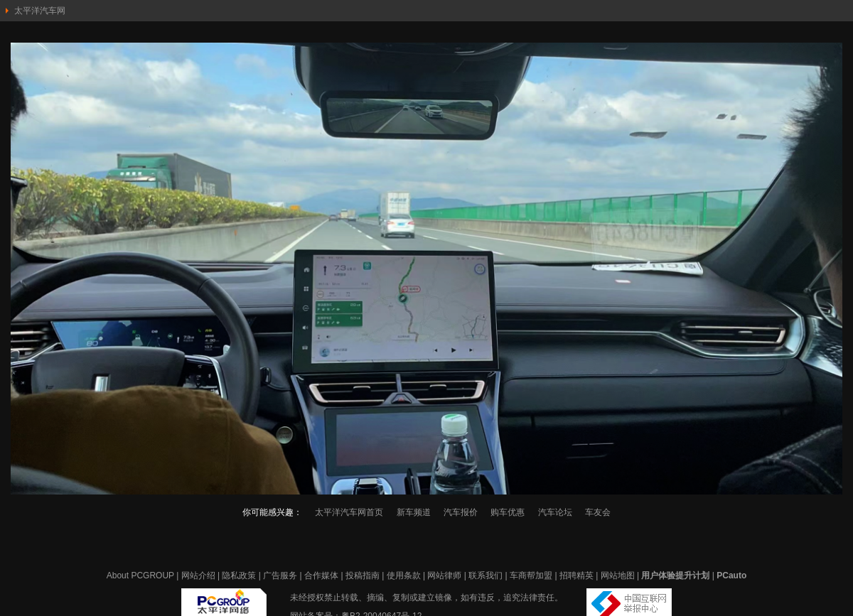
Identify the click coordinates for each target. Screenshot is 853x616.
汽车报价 (461, 512)
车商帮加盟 (531, 576)
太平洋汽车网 (40, 11)
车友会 (598, 512)
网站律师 (444, 576)
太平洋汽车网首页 (349, 512)
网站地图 (618, 576)
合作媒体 (321, 576)
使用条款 (404, 576)
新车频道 (414, 512)
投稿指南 (363, 576)
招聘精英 (576, 576)
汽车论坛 (555, 512)
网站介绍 (198, 576)
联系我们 (485, 576)
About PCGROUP (140, 576)
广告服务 (280, 576)
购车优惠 (508, 512)
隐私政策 (239, 576)
